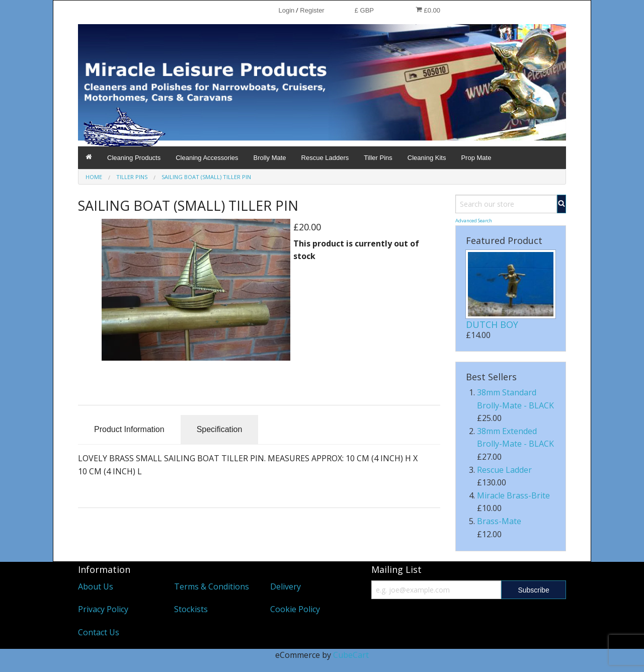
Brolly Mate (270, 158)
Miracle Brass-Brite (513, 495)
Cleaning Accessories (207, 158)
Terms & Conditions (212, 586)
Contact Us (99, 632)
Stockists (191, 609)
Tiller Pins (378, 158)
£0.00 (428, 10)
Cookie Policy (295, 609)
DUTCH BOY (492, 324)
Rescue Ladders (325, 158)
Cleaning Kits (427, 158)
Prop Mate (476, 158)
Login (286, 10)
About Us (96, 586)
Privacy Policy (103, 609)
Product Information (129, 429)
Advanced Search (474, 221)
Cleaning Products (134, 158)
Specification (220, 429)
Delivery (286, 586)
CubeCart (351, 655)
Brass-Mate (499, 521)
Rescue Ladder (504, 470)
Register (312, 10)
